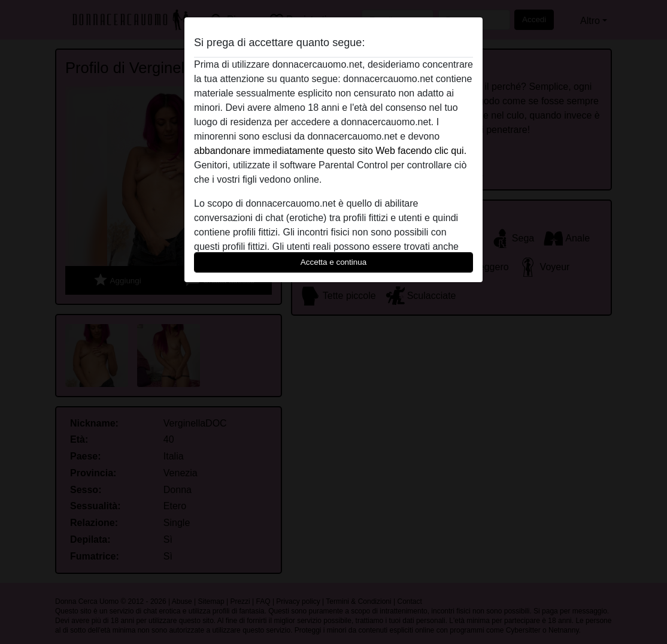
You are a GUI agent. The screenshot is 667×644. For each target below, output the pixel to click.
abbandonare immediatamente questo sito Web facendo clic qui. (330, 151)
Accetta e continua (333, 262)
